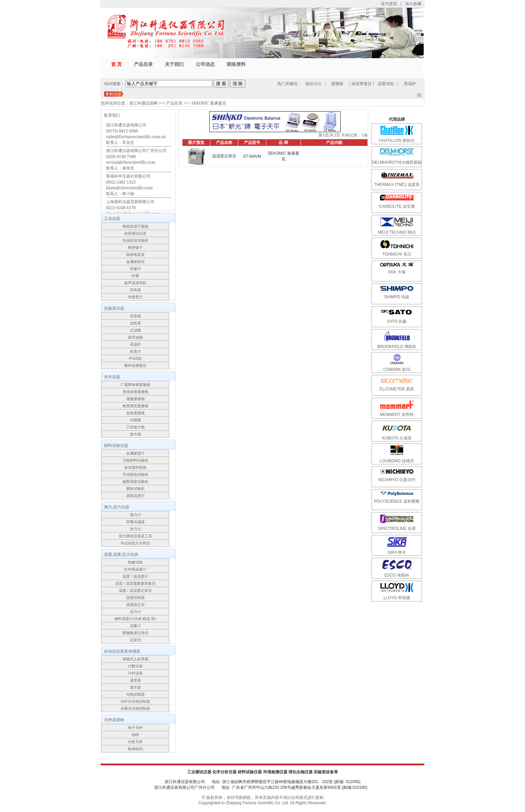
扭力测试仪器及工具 (135, 536)
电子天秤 (135, 728)
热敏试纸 (135, 562)
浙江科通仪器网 (143, 103)
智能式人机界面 (135, 659)
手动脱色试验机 (135, 474)
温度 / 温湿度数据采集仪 (135, 583)
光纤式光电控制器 (135, 701)
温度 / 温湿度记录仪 (135, 590)
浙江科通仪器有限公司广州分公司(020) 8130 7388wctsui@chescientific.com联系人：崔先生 (136, 159)
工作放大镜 (135, 427)
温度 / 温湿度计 (135, 576)
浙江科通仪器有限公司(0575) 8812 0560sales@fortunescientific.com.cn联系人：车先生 (136, 134)
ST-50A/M (252, 156)
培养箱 (135, 316)
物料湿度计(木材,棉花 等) (135, 619)
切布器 (135, 290)
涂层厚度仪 (361, 84)
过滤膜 (135, 330)
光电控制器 (135, 694)
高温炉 (410, 84)
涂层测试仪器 (135, 233)
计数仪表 (135, 666)
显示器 (135, 687)
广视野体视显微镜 (135, 385)
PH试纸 (135, 358)
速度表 (135, 680)
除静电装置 (135, 255)
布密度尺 (135, 297)
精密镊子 (135, 247)
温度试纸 (386, 84)
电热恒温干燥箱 (135, 226)
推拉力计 (313, 84)
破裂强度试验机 (135, 481)
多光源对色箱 (135, 467)
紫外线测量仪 (135, 365)
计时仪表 (135, 673)
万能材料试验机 (135, 460)
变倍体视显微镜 (135, 392)
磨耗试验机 (135, 489)
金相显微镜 (135, 413)
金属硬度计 (135, 453)
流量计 (135, 626)
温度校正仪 (135, 605)
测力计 (135, 515)
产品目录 (174, 103)
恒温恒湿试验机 (135, 240)
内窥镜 (135, 420)
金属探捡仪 (135, 262)
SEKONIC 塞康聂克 (209, 103)
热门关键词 (287, 84)
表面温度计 (135, 496)
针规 (135, 276)
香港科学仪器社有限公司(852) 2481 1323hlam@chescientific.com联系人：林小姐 (129, 185)
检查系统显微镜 (135, 406)
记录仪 (135, 640)
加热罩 (135, 323)
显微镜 (337, 84)
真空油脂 (135, 337)
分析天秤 (135, 742)
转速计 (135, 269)
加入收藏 (413, 4)
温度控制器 (135, 597)
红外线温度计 (135, 569)
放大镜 (135, 434)
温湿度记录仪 (224, 156)
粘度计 (135, 351)
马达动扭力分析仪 (135, 543)
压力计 (135, 612)
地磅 (135, 735)
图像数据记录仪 (135, 633)
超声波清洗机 (135, 283)
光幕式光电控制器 (135, 708)
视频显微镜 (135, 399)
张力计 (135, 529)
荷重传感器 (135, 522)
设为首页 (389, 4)
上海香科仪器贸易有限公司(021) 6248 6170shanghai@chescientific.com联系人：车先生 (133, 210)
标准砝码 (135, 749)
